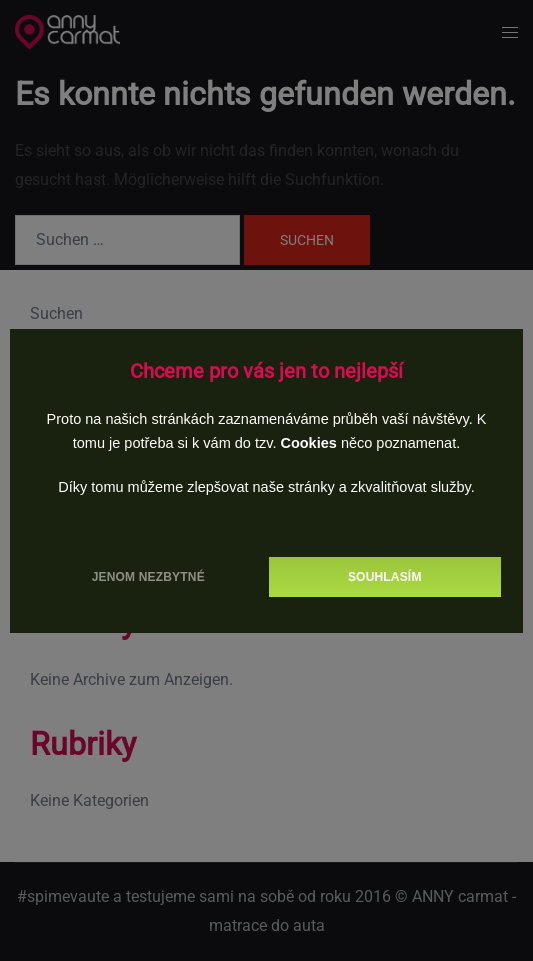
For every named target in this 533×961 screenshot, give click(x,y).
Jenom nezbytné (148, 577)
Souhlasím (385, 577)
